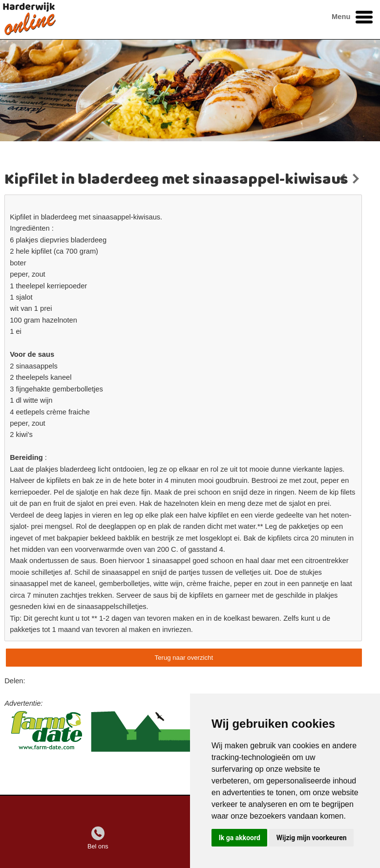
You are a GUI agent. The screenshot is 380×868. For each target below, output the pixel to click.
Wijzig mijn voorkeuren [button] (312, 838)
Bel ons (98, 846)
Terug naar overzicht (184, 658)
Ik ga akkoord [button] (240, 838)
